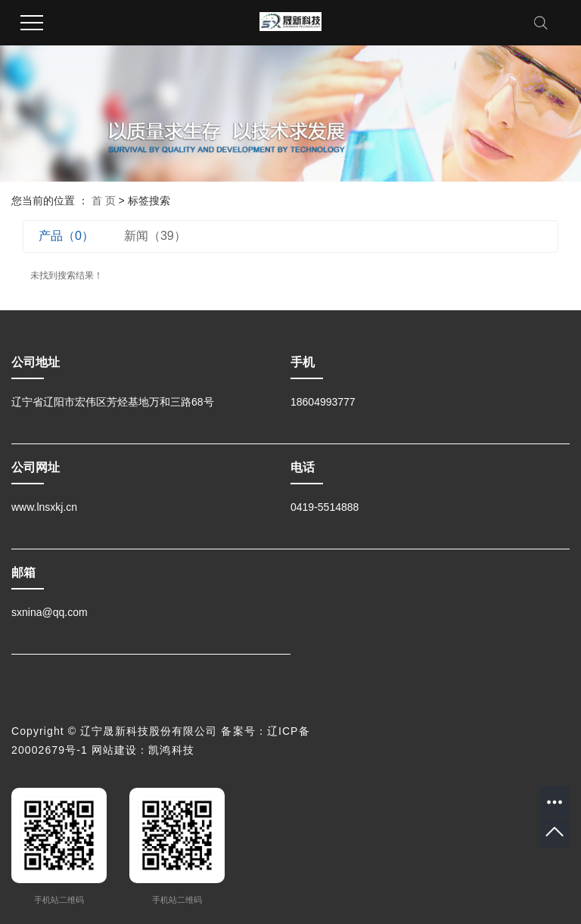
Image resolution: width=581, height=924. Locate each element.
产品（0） (66, 236)
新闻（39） (155, 236)
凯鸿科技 (171, 750)
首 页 (104, 201)
